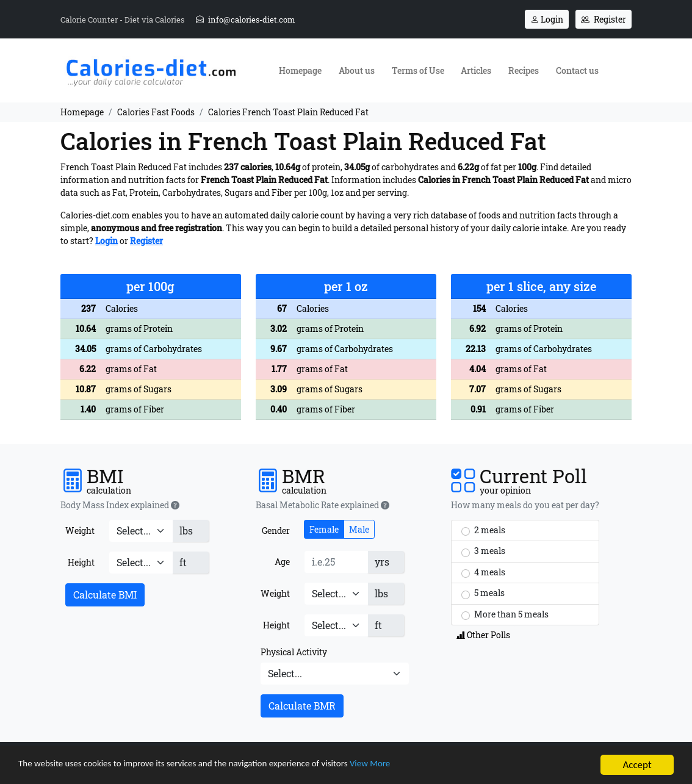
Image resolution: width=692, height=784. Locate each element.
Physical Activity (294, 652)
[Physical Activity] (335, 674)
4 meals (483, 572)
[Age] (336, 562)
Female (324, 529)
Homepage (300, 70)
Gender (276, 530)
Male (359, 529)
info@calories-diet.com (246, 20)
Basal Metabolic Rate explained (323, 505)
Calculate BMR (302, 706)
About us (357, 70)
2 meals (483, 530)
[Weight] (141, 531)
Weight (80, 530)
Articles (476, 70)
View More (419, 767)
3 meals (483, 551)
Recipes (524, 70)
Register (604, 19)
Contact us (577, 70)
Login (547, 19)
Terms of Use (418, 70)
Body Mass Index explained (120, 505)
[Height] (141, 563)
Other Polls (483, 635)
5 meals (483, 593)
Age (282, 562)
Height (81, 562)
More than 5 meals (505, 614)
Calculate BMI (105, 595)
